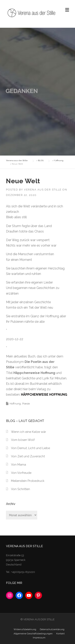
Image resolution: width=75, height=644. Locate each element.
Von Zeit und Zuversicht (28, 456)
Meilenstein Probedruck (28, 481)
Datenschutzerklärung (52, 629)
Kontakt (60, 634)
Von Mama (18, 465)
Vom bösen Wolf (23, 440)
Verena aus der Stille (43, 190)
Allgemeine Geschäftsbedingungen (33, 634)
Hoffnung (15, 404)
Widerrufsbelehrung (25, 629)
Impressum (39, 638)
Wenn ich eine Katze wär (28, 432)
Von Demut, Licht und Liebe (30, 448)
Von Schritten (20, 489)
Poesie (26, 404)
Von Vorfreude (21, 473)
